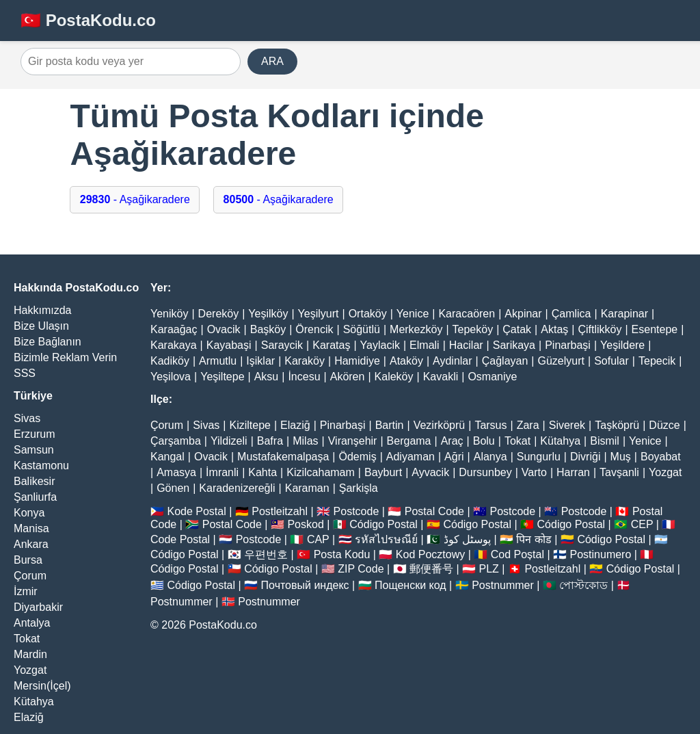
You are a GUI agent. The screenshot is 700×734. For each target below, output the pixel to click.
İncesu (304, 377)
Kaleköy (394, 377)
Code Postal (180, 539)
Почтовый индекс (305, 585)
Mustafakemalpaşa (283, 457)
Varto (534, 472)
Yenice (413, 314)
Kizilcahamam (321, 472)
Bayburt (383, 472)
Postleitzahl (280, 511)
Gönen (173, 488)
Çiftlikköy (600, 329)
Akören (348, 377)
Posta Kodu (342, 554)
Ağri (454, 457)
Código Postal (383, 524)
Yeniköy (169, 314)
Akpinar (523, 314)
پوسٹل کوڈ (467, 539)
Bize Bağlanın (48, 342)
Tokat (27, 639)
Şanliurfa (35, 497)
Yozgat (30, 670)
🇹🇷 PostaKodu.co (88, 20)
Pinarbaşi (568, 345)
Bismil (605, 441)
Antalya (32, 623)
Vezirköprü (440, 425)
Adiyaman (410, 457)
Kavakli (441, 377)
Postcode (356, 511)
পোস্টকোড (583, 585)
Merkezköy (416, 329)
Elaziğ (29, 717)
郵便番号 (431, 569)
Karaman (307, 488)
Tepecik (657, 361)
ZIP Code (361, 569)
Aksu (267, 377)
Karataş (331, 345)
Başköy (268, 329)
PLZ (489, 569)
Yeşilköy (268, 314)
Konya (29, 513)
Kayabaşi (229, 345)
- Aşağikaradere (135, 199)
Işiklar (260, 361)
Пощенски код (410, 585)
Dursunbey (485, 472)
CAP (318, 539)
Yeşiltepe (222, 377)
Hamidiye (357, 361)
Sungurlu (539, 457)
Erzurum (34, 434)
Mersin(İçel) (42, 686)
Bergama (409, 441)
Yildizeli (229, 441)
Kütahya (34, 702)
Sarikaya (514, 345)
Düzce (664, 425)
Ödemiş (358, 457)
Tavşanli (619, 472)
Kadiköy (170, 361)
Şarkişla (359, 488)
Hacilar (466, 345)
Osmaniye (492, 377)
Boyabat (661, 457)
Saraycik (282, 345)
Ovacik (224, 329)
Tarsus (490, 425)
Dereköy (219, 314)
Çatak (517, 329)
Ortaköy (368, 314)
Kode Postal (196, 511)
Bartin (390, 425)
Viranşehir (353, 441)
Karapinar (624, 314)
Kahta (262, 472)
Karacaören (467, 314)
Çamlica (571, 314)
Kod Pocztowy (430, 554)
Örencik (314, 329)
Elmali (425, 345)
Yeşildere (622, 345)
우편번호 (266, 554)
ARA (272, 61)
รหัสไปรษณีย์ (386, 539)
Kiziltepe (250, 425)
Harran (573, 472)
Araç (452, 441)
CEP (642, 524)
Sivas (27, 418)
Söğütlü (362, 329)
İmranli (222, 472)
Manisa (31, 528)
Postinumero (601, 554)
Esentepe (655, 329)
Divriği (585, 457)
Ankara (31, 544)
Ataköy (406, 361)
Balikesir (34, 481)
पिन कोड (534, 539)
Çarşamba (176, 441)
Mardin (30, 654)
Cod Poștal (517, 554)
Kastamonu (41, 466)
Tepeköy (473, 329)
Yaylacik (380, 345)
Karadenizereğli (237, 488)
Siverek (567, 425)
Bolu (484, 441)
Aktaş (554, 329)
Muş (621, 457)
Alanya (490, 457)
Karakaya (174, 345)
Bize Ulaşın (41, 326)
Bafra (270, 441)
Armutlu (218, 361)
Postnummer (503, 585)
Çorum (30, 576)
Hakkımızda (42, 310)
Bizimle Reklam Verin (65, 357)
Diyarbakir (38, 607)
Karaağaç (174, 329)
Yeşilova (171, 377)
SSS (25, 373)
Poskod (305, 524)
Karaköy (305, 361)
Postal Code (434, 511)
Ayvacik (430, 472)
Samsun (34, 450)
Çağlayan (505, 361)
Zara (528, 425)
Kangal (167, 457)
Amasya (176, 472)
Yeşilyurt (319, 314)
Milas (305, 441)
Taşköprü (617, 425)
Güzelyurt (561, 361)
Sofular (611, 361)
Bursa (28, 560)
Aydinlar (453, 361)
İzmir (26, 591)
